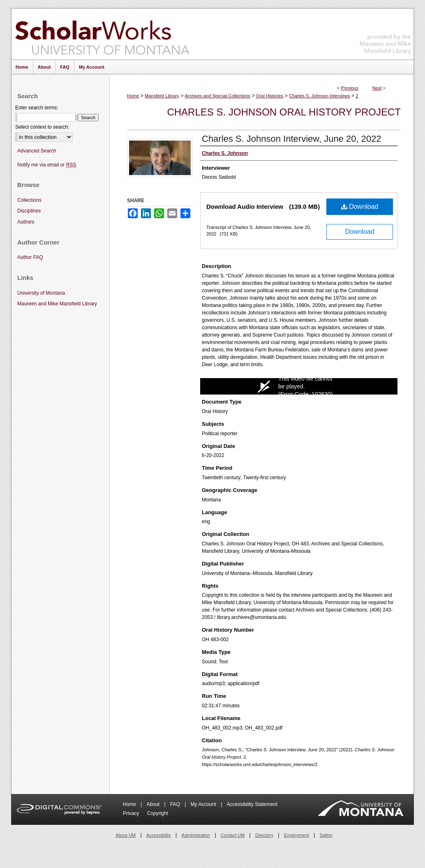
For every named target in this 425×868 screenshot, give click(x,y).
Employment (297, 835)
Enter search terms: (37, 108)
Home (133, 96)
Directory (264, 835)
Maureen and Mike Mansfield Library (386, 33)
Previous (350, 88)
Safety (326, 835)
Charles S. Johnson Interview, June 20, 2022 (292, 139)
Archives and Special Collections (218, 96)
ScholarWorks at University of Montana (102, 34)
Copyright (158, 813)
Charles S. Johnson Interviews (320, 96)
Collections (29, 200)
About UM (126, 835)
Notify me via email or (47, 165)
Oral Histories (270, 96)
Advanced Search (37, 151)
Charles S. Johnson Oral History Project (284, 112)
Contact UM (233, 835)
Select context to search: (42, 127)
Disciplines (29, 211)
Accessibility (159, 835)
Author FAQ (30, 257)
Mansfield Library (162, 96)
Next (377, 88)
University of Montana (41, 293)
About (154, 804)
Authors (26, 222)
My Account (204, 804)
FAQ (176, 804)
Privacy (132, 813)
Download (360, 207)
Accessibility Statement (252, 804)
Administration (196, 835)
